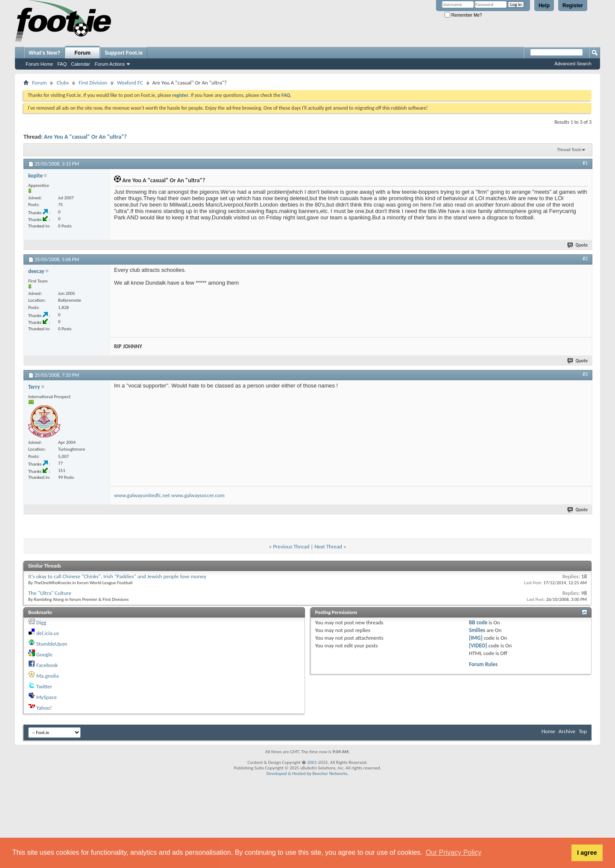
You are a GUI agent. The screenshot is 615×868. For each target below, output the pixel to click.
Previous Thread (291, 546)
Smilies (477, 630)
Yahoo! (44, 708)
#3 (585, 374)
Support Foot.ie (124, 53)
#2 (585, 259)
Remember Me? (463, 15)
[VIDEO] (478, 645)
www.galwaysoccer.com (198, 495)
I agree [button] (587, 853)
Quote (578, 245)
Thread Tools (569, 150)
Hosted (299, 773)
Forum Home (39, 64)
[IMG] (476, 638)
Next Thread (328, 546)
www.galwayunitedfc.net (142, 495)
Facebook (47, 665)
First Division (93, 83)
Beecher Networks (330, 773)
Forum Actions (110, 64)
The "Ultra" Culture (50, 593)
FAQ (62, 64)
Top (583, 731)
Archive (567, 731)
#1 (585, 163)
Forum (83, 53)
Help (544, 6)
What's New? (44, 53)
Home (548, 731)
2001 (312, 762)
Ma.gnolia (48, 676)
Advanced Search (573, 64)
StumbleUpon (52, 644)
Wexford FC (130, 83)
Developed (277, 773)
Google (44, 654)
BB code (478, 622)
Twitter (44, 686)
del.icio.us (48, 633)
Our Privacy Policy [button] (454, 852)
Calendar (81, 64)
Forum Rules (483, 664)
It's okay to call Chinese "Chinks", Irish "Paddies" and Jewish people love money (117, 576)
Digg (41, 622)
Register (573, 6)
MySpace (47, 697)
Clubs (63, 83)
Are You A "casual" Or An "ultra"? (85, 137)
